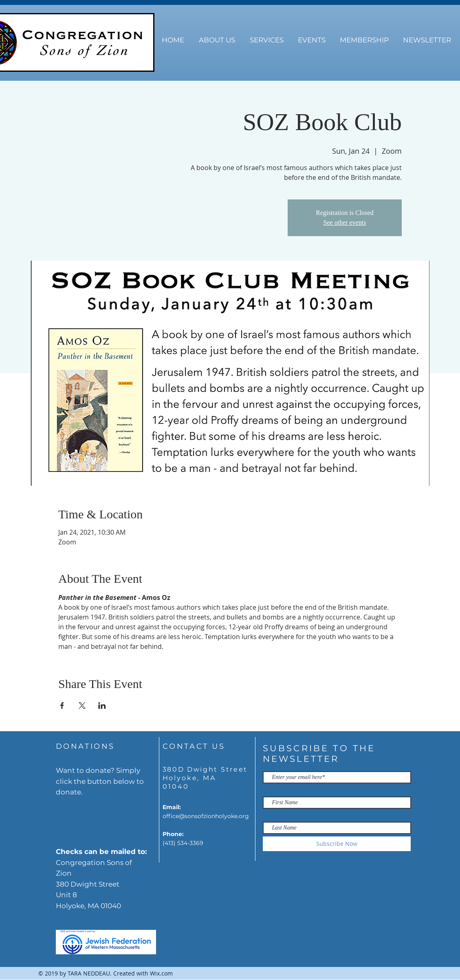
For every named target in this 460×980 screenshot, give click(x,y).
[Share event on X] (82, 706)
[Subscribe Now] (337, 844)
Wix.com (161, 973)
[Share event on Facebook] (62, 706)
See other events (345, 222)
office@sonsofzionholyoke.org (206, 816)
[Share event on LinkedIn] (102, 706)
